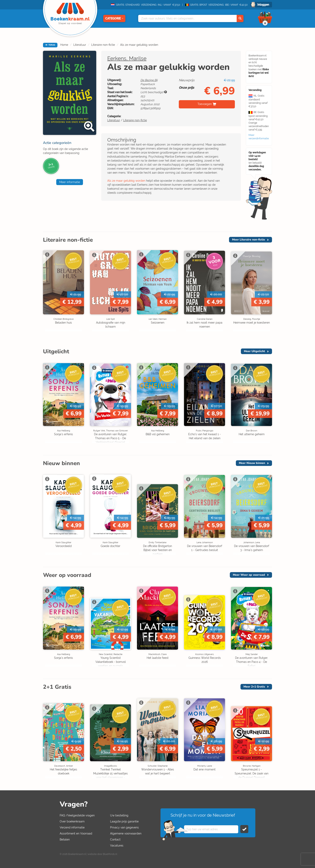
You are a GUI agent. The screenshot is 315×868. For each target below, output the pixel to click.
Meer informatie (70, 182)
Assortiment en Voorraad (76, 833)
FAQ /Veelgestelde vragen (77, 815)
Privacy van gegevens (124, 827)
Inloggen (263, 5)
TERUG (50, 45)
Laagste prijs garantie (124, 821)
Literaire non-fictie (103, 45)
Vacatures (117, 846)
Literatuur (80, 45)
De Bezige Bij (149, 80)
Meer (249, 240)
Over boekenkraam (72, 821)
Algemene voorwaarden (126, 833)
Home (64, 45)
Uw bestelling (119, 815)
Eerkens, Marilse (127, 58)
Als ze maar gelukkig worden (139, 45)
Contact (115, 839)
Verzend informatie (72, 827)
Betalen (65, 839)
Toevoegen (205, 104)
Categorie (114, 18)
